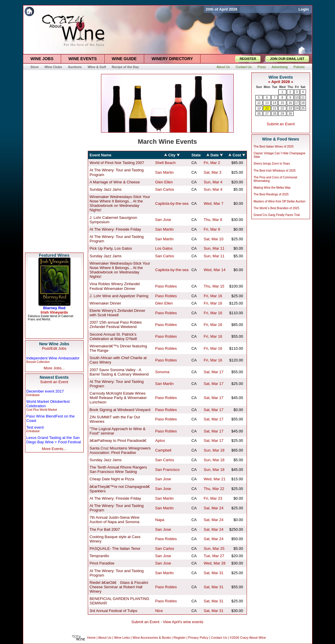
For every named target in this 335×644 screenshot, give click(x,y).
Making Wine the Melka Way (272, 188)
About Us (105, 638)
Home (91, 638)
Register (180, 638)
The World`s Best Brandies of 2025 (276, 208)
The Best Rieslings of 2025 (271, 194)
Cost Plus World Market (42, 410)
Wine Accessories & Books (152, 638)
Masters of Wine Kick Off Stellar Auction (280, 201)
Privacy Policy (198, 638)
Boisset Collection (38, 362)
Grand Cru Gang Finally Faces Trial (277, 215)
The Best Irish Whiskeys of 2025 (275, 171)
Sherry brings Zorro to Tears (272, 164)
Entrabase (33, 395)
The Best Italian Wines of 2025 (274, 147)
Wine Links (122, 638)
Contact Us (219, 638)
